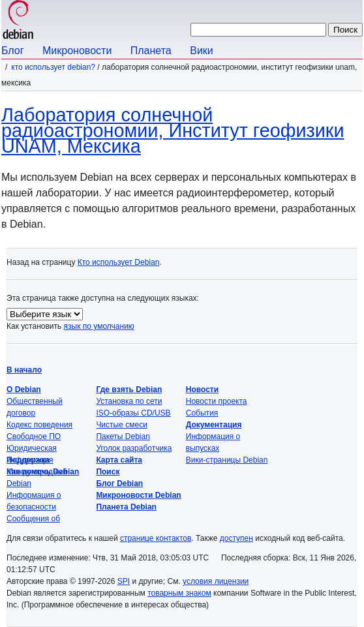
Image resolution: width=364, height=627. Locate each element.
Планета (151, 51)
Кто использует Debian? (53, 67)
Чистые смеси (121, 425)
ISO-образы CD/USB (133, 413)
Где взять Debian (129, 390)
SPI (124, 581)
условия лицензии (216, 581)
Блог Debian (119, 483)
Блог (13, 51)
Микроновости (77, 51)
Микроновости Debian (138, 495)
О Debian (24, 390)
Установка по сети (129, 401)
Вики (202, 51)
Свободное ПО (34, 436)
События (202, 413)
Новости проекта (217, 401)
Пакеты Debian (123, 436)
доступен (236, 538)
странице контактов (156, 538)
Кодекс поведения (39, 425)
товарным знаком (179, 593)
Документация (214, 425)
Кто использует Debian (119, 262)
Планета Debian (126, 507)
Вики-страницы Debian (227, 460)
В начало (24, 370)
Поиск (108, 472)
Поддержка (28, 460)
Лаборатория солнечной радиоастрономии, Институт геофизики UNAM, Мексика (173, 130)
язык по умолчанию (99, 326)
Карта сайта (119, 460)
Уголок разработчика (134, 448)
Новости (202, 390)
